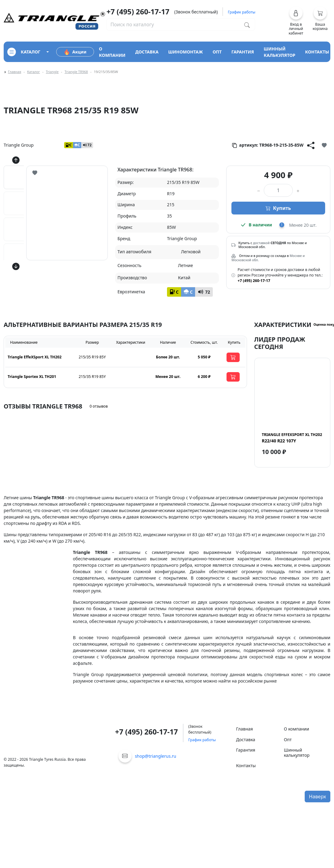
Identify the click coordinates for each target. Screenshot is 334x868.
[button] (296, 21)
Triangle (52, 72)
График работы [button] (241, 12)
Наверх (318, 797)
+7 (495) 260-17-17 (138, 12)
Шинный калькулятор (297, 753)
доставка (147, 52)
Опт (288, 740)
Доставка (246, 740)
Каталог (34, 72)
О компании (297, 729)
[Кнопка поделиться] (311, 145)
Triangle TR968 (76, 72)
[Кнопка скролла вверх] (16, 160)
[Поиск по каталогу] (247, 24)
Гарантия (246, 750)
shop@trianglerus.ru (156, 756)
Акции (75, 52)
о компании (112, 52)
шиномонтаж (185, 52)
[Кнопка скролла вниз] (16, 266)
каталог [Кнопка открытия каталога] (24, 52)
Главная (15, 72)
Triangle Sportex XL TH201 (32, 377)
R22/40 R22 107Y (292, 438)
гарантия (243, 52)
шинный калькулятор (280, 52)
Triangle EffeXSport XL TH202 (34, 357)
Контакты (246, 765)
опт (217, 52)
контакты (317, 52)
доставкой (261, 243)
